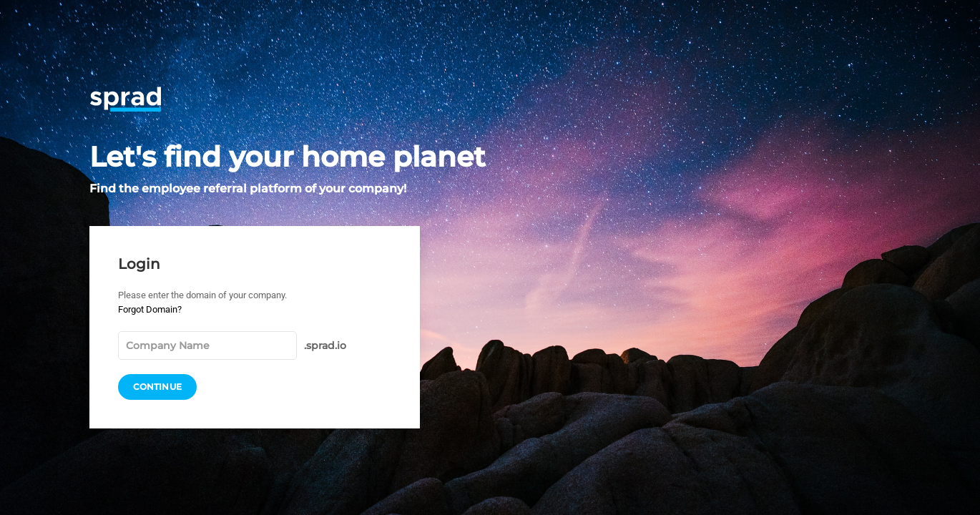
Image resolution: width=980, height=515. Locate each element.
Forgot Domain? (150, 309)
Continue (157, 387)
